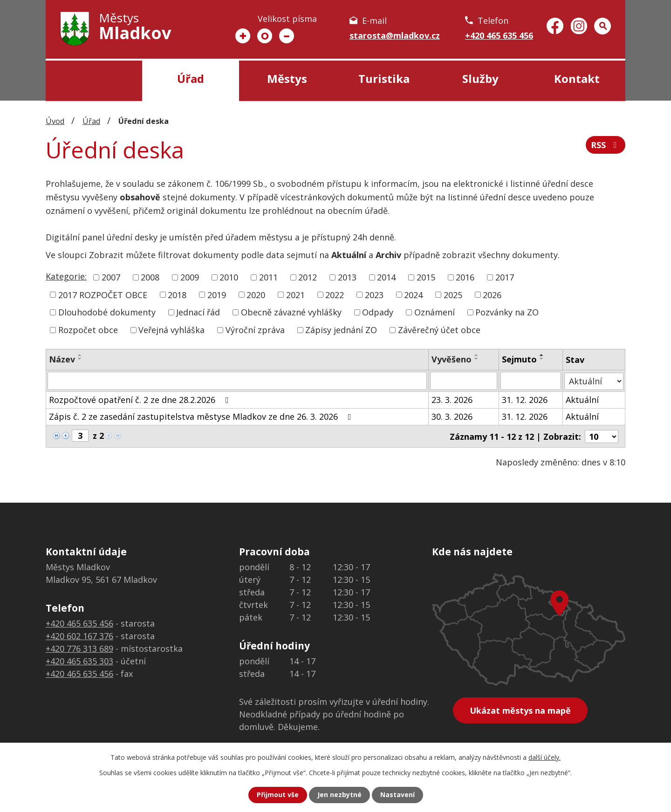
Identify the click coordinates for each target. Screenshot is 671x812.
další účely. (544, 757)
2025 (453, 294)
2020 (256, 294)
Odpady (378, 312)
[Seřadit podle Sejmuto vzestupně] (542, 355)
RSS (606, 145)
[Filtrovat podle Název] (237, 381)
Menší (287, 36)
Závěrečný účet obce (439, 330)
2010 (229, 277)
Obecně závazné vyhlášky (291, 312)
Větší (243, 36)
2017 (505, 277)
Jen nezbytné (339, 795)
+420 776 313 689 (79, 648)
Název (62, 359)
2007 (111, 277)
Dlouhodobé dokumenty (107, 312)
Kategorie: (66, 276)
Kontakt (577, 78)
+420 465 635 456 (499, 35)
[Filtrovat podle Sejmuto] (531, 381)
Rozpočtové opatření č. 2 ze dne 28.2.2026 (141, 399)
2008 (150, 277)
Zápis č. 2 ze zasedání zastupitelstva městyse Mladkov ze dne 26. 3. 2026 (202, 416)
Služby (480, 78)
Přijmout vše (278, 795)
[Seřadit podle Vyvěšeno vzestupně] (477, 355)
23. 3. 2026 (452, 399)
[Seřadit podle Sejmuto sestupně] (542, 359)
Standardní (265, 36)
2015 (426, 277)
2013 (347, 277)
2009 (190, 277)
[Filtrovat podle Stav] (594, 380)
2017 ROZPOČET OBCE (103, 294)
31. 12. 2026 (525, 399)
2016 (465, 277)
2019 (217, 294)
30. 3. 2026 (452, 416)
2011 (268, 277)
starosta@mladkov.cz (395, 35)
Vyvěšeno (452, 359)
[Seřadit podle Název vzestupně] (80, 355)
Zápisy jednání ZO (341, 330)
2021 (295, 294)
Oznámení (435, 312)
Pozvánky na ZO (507, 312)
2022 (335, 294)
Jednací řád (198, 312)
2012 (308, 277)
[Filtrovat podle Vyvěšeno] (464, 381)
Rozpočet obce (88, 330)
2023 (374, 294)
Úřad (191, 78)
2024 (413, 294)
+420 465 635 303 (79, 661)
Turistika (384, 78)
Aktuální (582, 399)
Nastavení (397, 795)
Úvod (94, 81)
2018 (177, 294)
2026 (492, 294)
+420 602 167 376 (79, 635)
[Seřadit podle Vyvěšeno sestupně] (477, 359)
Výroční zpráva (255, 330)
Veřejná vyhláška (171, 330)
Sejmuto (519, 359)
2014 (386, 277)
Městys (287, 78)
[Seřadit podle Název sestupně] (80, 359)
